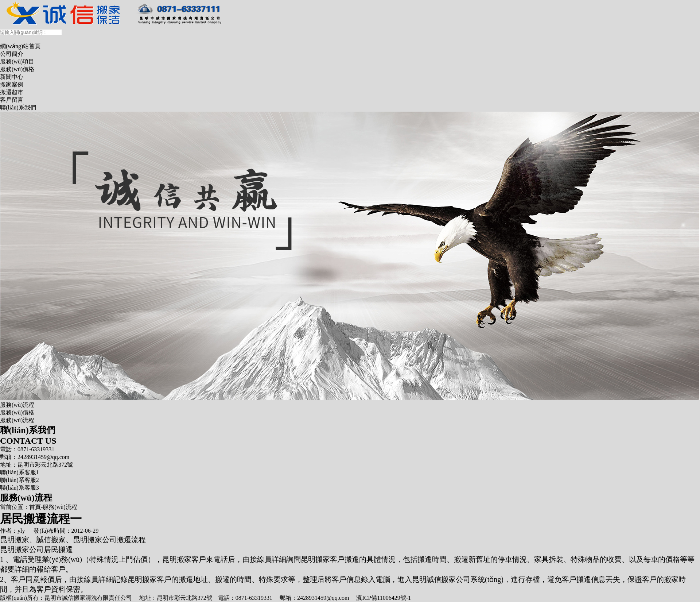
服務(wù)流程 (17, 420)
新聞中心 (12, 77)
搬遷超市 (12, 92)
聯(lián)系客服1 (20, 472)
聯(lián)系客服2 (20, 480)
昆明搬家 (15, 540)
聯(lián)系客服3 (20, 488)
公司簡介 (12, 54)
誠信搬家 (51, 540)
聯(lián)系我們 (18, 107)
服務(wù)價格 (17, 69)
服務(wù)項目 (17, 61)
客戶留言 (12, 100)
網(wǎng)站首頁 (20, 46)
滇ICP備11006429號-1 (384, 598)
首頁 (35, 507)
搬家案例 (12, 84)
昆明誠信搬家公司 (441, 579)
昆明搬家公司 (95, 540)
